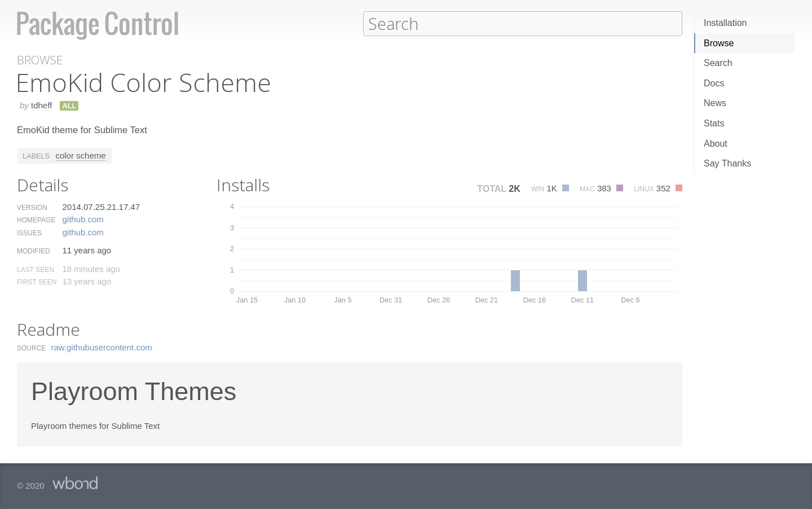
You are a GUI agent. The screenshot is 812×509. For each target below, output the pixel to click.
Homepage (36, 220)
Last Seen (36, 269)
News (715, 103)
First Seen (37, 282)
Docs (714, 83)
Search (718, 63)
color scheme (80, 155)
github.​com (83, 219)
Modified (34, 251)
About (716, 144)
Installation (725, 23)
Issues (29, 232)
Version (32, 207)
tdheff (41, 105)
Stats (714, 123)
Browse (719, 43)
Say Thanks (727, 163)
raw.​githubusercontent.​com (102, 347)
